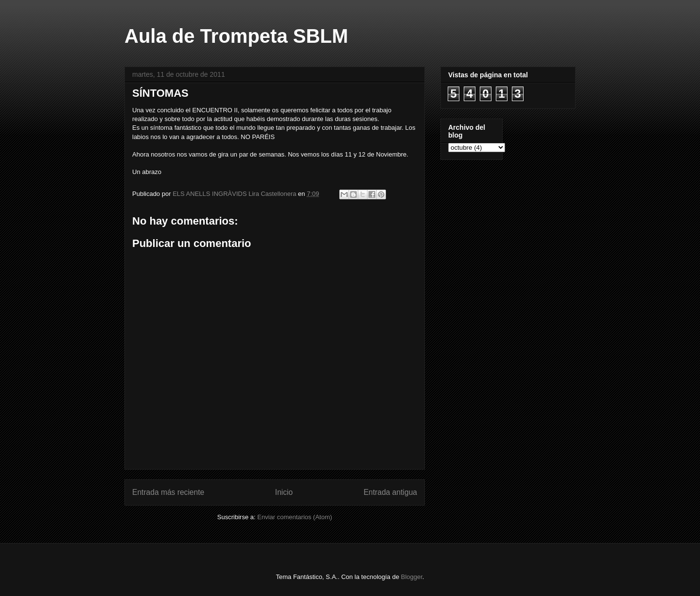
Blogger (412, 577)
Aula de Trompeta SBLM (236, 36)
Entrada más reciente (168, 492)
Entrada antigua (390, 492)
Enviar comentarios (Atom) (295, 517)
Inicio (284, 492)
